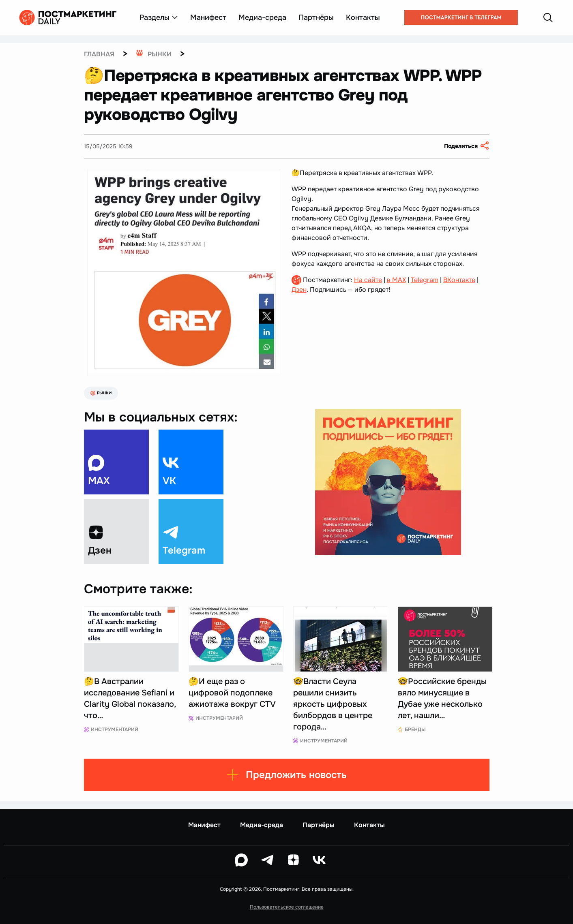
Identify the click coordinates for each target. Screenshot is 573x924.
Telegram (425, 280)
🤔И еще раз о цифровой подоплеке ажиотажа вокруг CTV (232, 693)
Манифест (208, 17)
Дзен (299, 290)
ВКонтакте (459, 280)
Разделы (159, 17)
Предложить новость (286, 775)
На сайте (368, 280)
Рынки (101, 393)
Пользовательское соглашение (287, 907)
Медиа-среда (262, 17)
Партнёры (316, 17)
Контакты (363, 17)
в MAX (396, 280)
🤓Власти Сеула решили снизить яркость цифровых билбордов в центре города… (333, 704)
